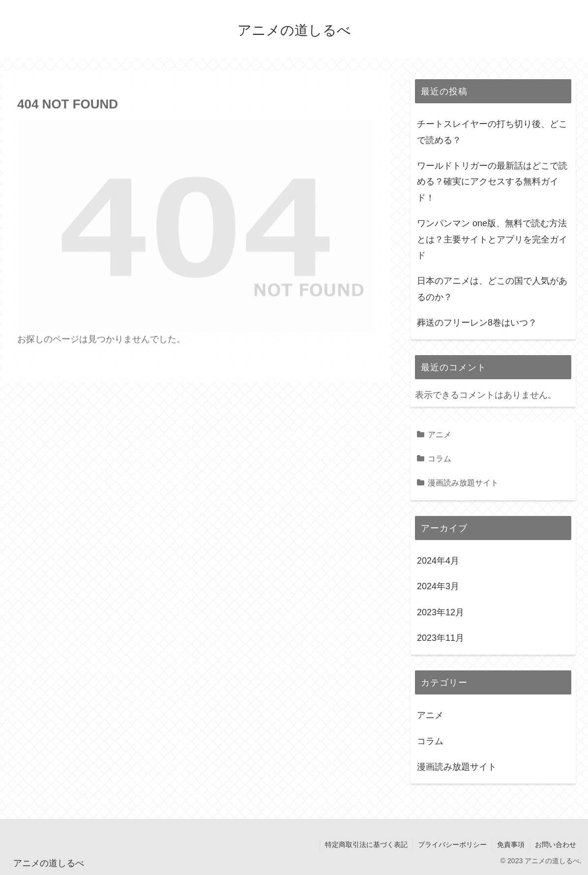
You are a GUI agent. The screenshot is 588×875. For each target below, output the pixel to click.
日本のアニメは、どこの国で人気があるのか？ (492, 289)
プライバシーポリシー (452, 845)
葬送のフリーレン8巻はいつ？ (477, 323)
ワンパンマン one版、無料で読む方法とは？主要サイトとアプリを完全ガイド (492, 239)
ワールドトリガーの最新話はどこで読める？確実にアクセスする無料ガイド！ (492, 182)
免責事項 (511, 845)
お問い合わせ (556, 845)
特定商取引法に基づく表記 (366, 845)
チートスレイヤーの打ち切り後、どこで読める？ (492, 132)
